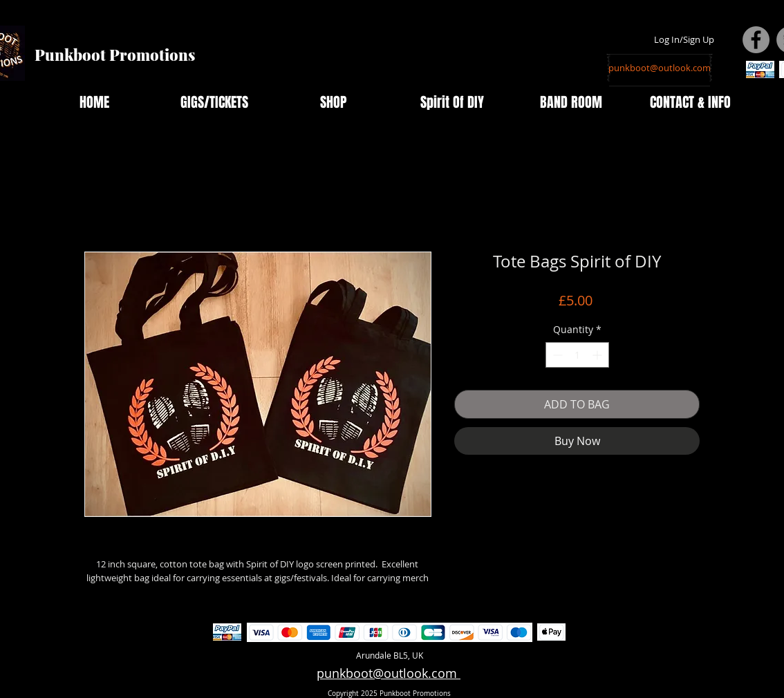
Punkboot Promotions (115, 55)
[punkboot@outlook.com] (660, 68)
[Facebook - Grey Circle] (756, 40)
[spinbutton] (577, 355)
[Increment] (598, 355)
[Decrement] (556, 355)
